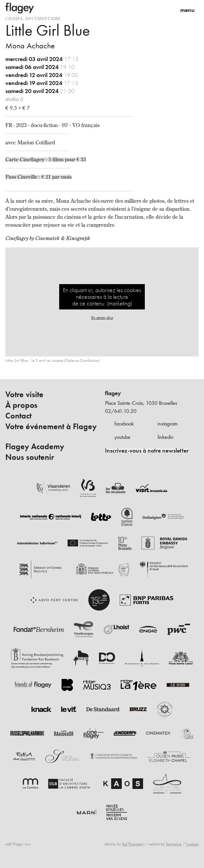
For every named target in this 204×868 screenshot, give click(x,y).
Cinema (14, 19)
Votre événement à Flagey (51, 427)
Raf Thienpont (133, 844)
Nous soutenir (30, 457)
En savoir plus (102, 317)
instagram (168, 424)
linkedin (166, 437)
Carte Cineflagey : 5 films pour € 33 (46, 159)
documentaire (43, 19)
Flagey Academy (35, 447)
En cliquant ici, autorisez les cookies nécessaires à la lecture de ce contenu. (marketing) (102, 297)
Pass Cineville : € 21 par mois (38, 177)
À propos (21, 405)
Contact (18, 416)
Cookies (192, 844)
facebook (124, 424)
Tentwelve (174, 844)
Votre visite (24, 394)
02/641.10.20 (121, 411)
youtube (122, 437)
